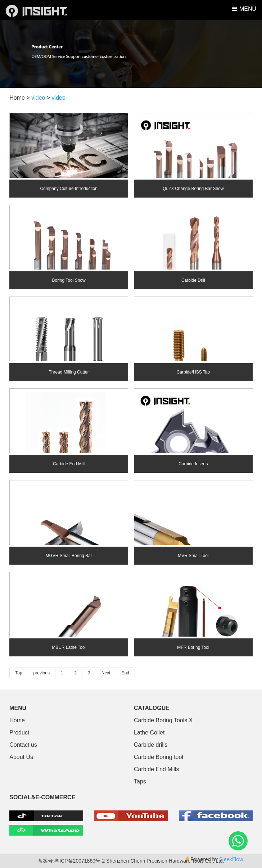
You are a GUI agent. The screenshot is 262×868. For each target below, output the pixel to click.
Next (106, 673)
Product (19, 733)
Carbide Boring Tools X (163, 720)
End (125, 673)
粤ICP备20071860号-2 (80, 861)
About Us (21, 757)
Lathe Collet (149, 733)
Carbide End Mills (156, 769)
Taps (140, 781)
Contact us (23, 745)
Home (17, 720)
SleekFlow (231, 859)
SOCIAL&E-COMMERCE (42, 797)
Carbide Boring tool (159, 757)
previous (42, 673)
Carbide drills (151, 745)
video (38, 98)
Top (19, 673)
